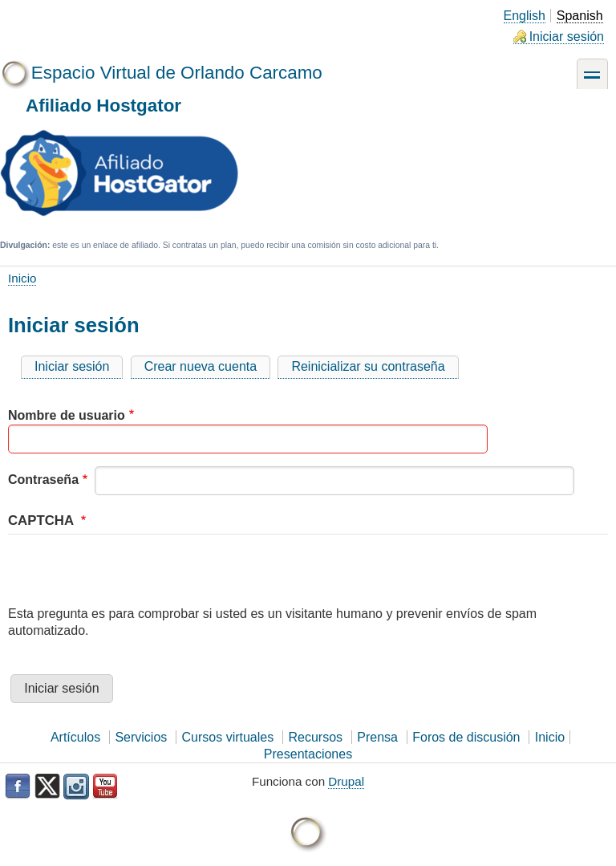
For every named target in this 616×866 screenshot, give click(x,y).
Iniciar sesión (567, 37)
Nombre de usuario (67, 415)
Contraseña (43, 480)
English (525, 16)
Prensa (377, 737)
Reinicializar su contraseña (368, 366)
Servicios (141, 737)
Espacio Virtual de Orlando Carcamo (177, 73)
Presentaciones (308, 754)
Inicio (22, 278)
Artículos (75, 737)
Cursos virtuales (228, 737)
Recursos (315, 737)
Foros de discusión (466, 737)
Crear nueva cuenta (201, 366)
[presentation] (130, 575)
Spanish (580, 16)
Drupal (346, 781)
